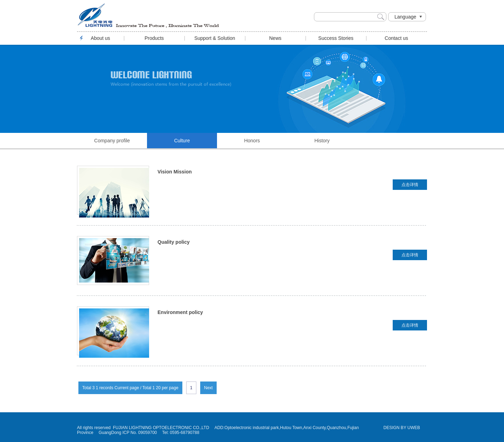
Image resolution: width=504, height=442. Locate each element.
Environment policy (180, 312)
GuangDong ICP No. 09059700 (128, 433)
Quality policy (174, 242)
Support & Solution (215, 38)
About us (100, 38)
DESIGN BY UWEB (402, 428)
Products (154, 38)
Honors (252, 141)
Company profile (112, 141)
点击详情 (410, 185)
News (275, 38)
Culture (182, 141)
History (322, 141)
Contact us (396, 38)
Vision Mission (175, 172)
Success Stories (336, 38)
